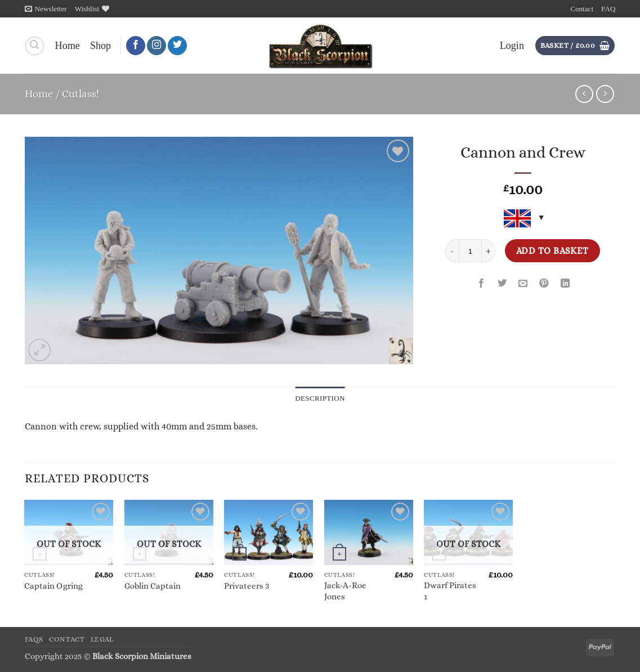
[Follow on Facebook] (136, 46)
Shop (100, 46)
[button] (46, 9)
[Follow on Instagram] (156, 46)
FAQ (608, 9)
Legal (102, 639)
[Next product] (584, 94)
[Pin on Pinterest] (544, 284)
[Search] (35, 46)
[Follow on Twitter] (177, 46)
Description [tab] (320, 398)
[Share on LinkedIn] (565, 284)
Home (68, 46)
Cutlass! (80, 94)
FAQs (34, 639)
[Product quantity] (470, 251)
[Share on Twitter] (502, 284)
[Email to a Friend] (523, 284)
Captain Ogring (53, 586)
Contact (582, 9)
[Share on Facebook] (481, 284)
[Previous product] (605, 94)
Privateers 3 (247, 586)
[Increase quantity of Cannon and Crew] (489, 251)
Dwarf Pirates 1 (450, 591)
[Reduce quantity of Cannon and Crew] (452, 251)
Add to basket (552, 251)
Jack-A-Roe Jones (345, 591)
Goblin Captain (153, 586)
